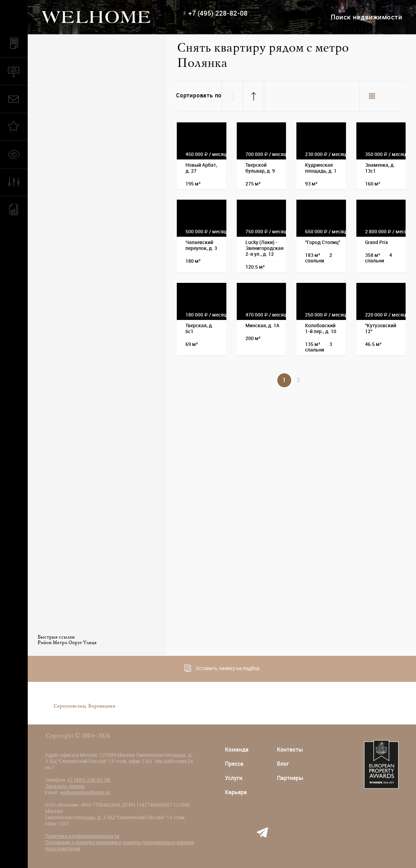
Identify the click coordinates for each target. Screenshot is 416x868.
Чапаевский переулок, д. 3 (201, 245)
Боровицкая (101, 706)
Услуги (234, 778)
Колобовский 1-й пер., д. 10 (321, 328)
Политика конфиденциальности (82, 836)
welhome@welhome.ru (85, 792)
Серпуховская (69, 706)
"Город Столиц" (323, 242)
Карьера (236, 792)
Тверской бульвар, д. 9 (260, 168)
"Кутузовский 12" (381, 328)
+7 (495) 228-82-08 (218, 13)
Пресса (234, 764)
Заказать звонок (65, 786)
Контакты (290, 750)
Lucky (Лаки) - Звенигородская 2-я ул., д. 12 (265, 248)
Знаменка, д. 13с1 (380, 168)
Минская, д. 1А (262, 325)
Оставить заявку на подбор (222, 668)
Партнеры (290, 778)
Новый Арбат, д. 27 (201, 168)
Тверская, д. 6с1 (199, 328)
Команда (237, 750)
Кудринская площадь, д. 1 (321, 168)
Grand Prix (376, 242)
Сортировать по (199, 96)
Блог (283, 764)
